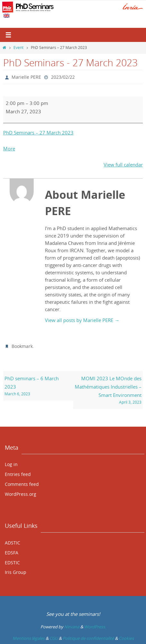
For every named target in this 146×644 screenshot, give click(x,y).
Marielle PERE (26, 77)
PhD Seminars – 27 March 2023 (38, 133)
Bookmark (22, 346)
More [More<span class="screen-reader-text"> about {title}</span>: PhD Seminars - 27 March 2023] (9, 149)
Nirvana (72, 627)
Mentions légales (29, 638)
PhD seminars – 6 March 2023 (38, 386)
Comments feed (22, 484)
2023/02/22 (63, 77)
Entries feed (18, 474)
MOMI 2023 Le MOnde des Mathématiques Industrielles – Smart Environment (108, 390)
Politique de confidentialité (88, 638)
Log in (11, 464)
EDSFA (12, 553)
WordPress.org (21, 494)
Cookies (126, 638)
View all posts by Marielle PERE (82, 320)
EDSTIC (12, 563)
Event (18, 48)
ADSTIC (13, 543)
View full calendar (123, 165)
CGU (54, 638)
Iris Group (16, 572)
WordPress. (95, 627)
